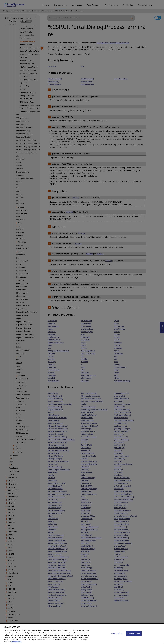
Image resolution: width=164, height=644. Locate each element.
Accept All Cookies (134, 636)
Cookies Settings (117, 636)
